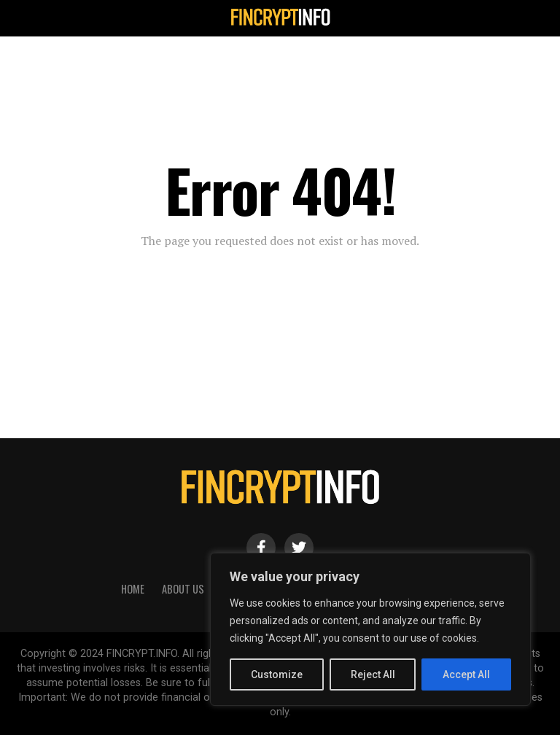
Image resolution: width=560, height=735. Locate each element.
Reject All (373, 674)
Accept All (466, 674)
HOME (133, 589)
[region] (370, 629)
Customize (277, 674)
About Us (183, 589)
